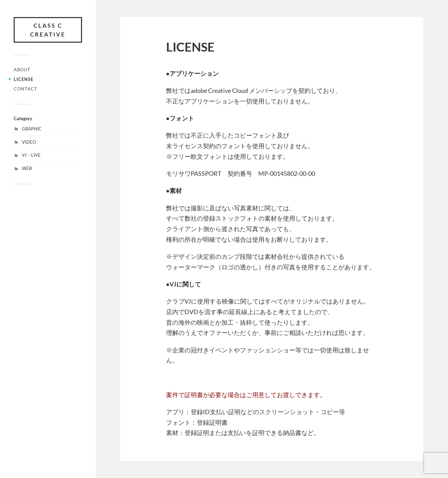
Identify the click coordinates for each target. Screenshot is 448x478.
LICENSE (24, 79)
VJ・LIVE (31, 155)
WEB (27, 168)
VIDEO (29, 142)
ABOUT (22, 70)
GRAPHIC (32, 129)
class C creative (48, 30)
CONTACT (25, 89)
